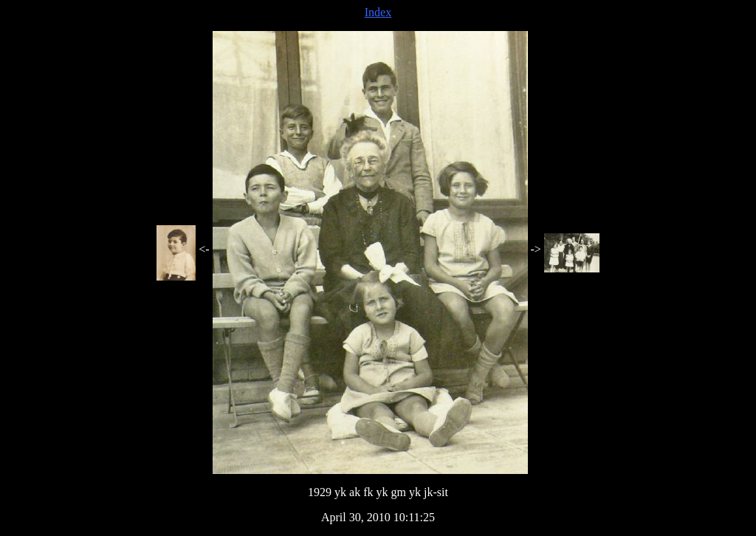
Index (378, 12)
